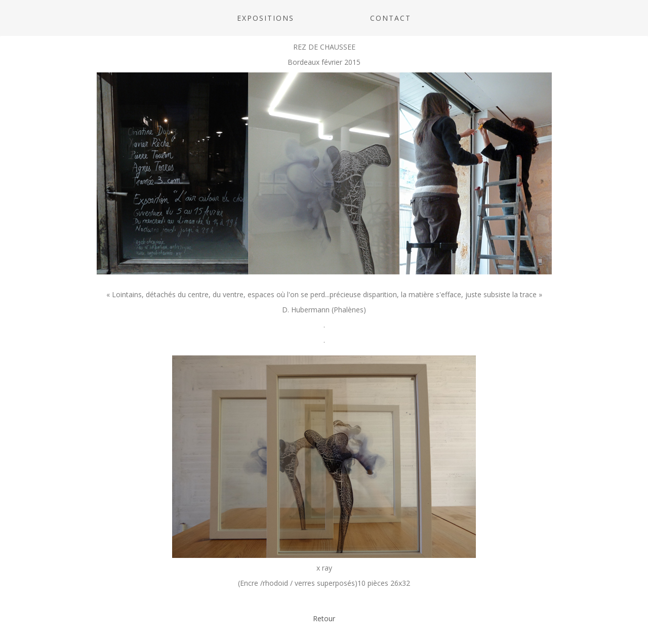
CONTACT (391, 18)
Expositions (266, 18)
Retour (324, 618)
